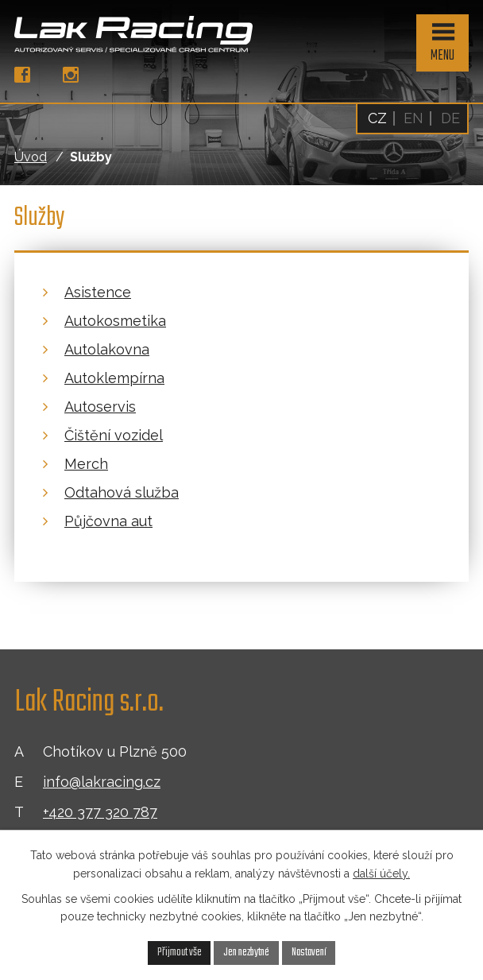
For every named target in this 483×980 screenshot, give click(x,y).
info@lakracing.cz (102, 782)
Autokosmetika (115, 321)
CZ (377, 118)
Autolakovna (107, 349)
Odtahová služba (122, 492)
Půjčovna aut (108, 521)
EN (413, 118)
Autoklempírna (114, 378)
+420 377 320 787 (100, 812)
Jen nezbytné (246, 952)
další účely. (381, 873)
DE (450, 118)
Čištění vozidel (114, 435)
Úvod (31, 157)
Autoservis (100, 407)
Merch (86, 464)
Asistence (98, 292)
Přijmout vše (180, 952)
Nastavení (309, 952)
